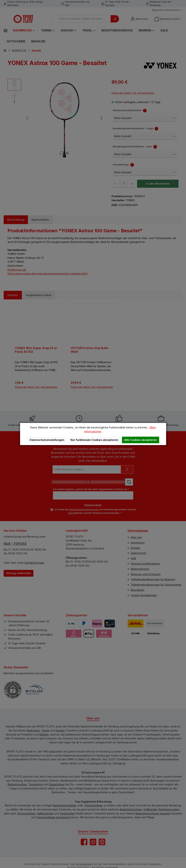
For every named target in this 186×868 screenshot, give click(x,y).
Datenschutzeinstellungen (47, 440)
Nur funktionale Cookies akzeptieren (94, 440)
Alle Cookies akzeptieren (141, 440)
